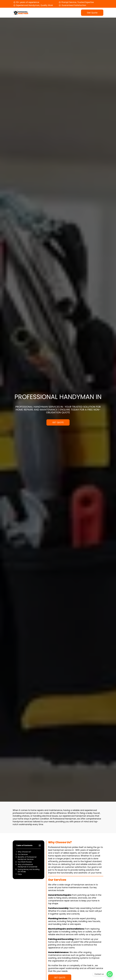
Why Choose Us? (24, 852)
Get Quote (92, 13)
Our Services (23, 854)
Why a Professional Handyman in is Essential (27, 866)
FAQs (20, 874)
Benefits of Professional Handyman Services (27, 858)
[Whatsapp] (110, 974)
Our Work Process (25, 862)
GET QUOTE (58, 422)
